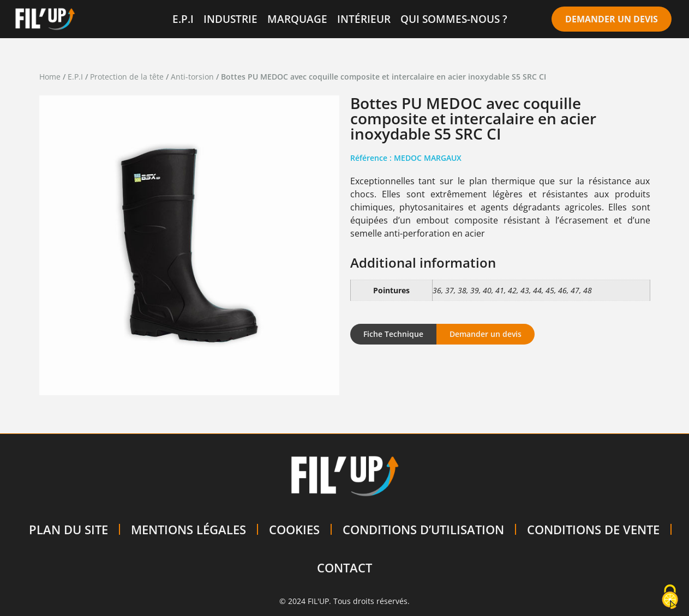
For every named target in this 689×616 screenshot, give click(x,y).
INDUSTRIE (230, 19)
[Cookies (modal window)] (670, 597)
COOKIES (294, 529)
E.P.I (183, 19)
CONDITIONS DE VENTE (593, 529)
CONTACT (344, 567)
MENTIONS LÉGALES (188, 529)
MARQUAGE (297, 19)
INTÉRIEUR (364, 19)
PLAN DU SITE (68, 529)
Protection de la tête (127, 77)
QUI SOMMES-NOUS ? (454, 19)
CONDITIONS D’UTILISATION (423, 529)
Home (50, 77)
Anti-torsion (192, 77)
